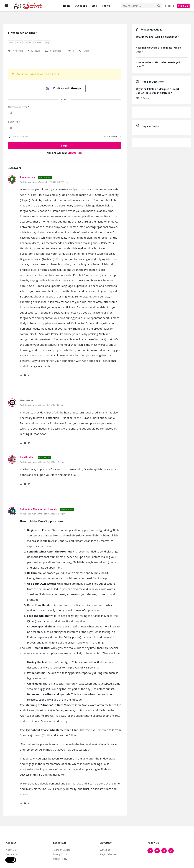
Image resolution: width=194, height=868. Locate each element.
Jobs (9, 852)
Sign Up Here (75, 146)
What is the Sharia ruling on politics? (157, 30)
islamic (28, 35)
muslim (38, 35)
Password (14, 115)
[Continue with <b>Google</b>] (65, 81)
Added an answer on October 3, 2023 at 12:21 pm (43, 455)
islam (19, 35)
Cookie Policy (60, 852)
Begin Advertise (108, 847)
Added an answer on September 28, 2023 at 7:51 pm (44, 175)
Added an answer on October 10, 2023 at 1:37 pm (43, 507)
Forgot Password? (112, 129)
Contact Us (12, 847)
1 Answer (143, 91)
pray (47, 35)
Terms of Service (62, 843)
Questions (81, 6)
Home (67, 6)
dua (11, 35)
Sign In (169, 6)
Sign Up (183, 6)
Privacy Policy (60, 847)
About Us (11, 843)
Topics (106, 6)
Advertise (105, 843)
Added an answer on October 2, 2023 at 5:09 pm (42, 398)
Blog (94, 6)
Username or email (19, 100)
